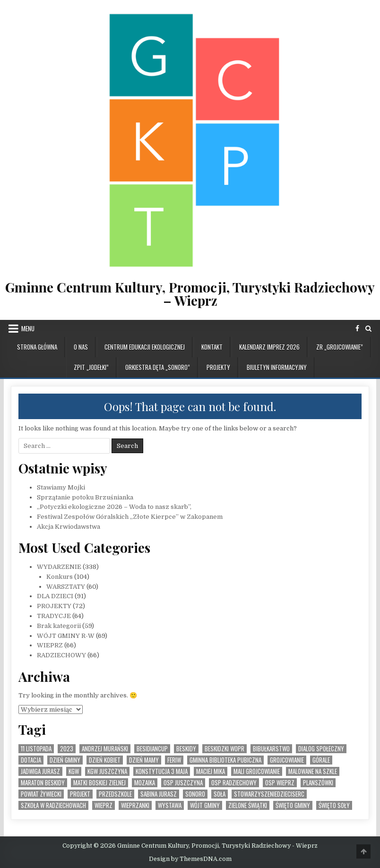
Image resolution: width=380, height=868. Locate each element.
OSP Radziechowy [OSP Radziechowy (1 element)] (234, 783)
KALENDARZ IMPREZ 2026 (269, 347)
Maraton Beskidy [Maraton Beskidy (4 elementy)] (43, 783)
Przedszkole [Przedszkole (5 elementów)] (115, 794)
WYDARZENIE (59, 567)
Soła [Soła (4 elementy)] (220, 794)
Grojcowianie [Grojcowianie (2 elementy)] (287, 760)
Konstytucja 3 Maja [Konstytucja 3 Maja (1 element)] (162, 771)
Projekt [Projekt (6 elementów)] (80, 794)
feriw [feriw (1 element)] (174, 760)
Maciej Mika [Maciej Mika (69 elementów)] (211, 771)
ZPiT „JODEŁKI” (91, 367)
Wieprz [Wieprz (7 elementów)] (104, 805)
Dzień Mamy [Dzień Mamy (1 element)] (144, 760)
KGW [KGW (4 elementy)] (74, 771)
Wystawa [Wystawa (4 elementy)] (170, 805)
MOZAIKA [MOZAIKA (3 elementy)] (145, 783)
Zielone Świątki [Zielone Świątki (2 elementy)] (248, 805)
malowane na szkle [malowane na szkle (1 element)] (313, 771)
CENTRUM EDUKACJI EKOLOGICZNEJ (145, 347)
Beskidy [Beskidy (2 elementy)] (186, 749)
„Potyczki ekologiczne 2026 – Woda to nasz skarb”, (114, 507)
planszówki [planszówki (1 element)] (318, 783)
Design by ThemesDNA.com (190, 859)
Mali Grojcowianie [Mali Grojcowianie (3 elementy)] (257, 771)
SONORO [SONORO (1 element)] (195, 794)
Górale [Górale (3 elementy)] (321, 760)
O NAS (81, 347)
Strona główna (37, 347)
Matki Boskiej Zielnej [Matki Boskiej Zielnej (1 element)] (99, 783)
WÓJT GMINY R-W (66, 636)
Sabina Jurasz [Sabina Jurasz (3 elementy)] (159, 794)
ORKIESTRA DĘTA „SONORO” (158, 367)
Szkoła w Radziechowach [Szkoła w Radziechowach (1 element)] (53, 805)
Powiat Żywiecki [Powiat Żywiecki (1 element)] (41, 794)
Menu (28, 328)
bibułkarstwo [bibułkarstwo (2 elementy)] (271, 749)
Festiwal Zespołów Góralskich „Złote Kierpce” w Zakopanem (130, 517)
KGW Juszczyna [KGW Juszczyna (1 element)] (107, 771)
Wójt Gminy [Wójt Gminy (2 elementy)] (205, 805)
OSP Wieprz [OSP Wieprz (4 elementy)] (280, 783)
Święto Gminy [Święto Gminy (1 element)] (293, 805)
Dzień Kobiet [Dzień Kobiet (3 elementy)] (105, 760)
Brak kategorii (59, 626)
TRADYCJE (54, 616)
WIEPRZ (50, 645)
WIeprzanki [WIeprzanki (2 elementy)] (135, 805)
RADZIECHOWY (61, 655)
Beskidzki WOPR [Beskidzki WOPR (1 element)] (225, 749)
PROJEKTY (218, 367)
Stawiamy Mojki (61, 487)
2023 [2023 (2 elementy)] (67, 749)
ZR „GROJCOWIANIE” (340, 347)
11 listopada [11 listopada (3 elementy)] (36, 749)
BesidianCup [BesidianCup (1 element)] (152, 749)
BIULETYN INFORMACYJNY (277, 367)
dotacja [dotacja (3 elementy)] (31, 760)
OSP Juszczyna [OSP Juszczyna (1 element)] (183, 783)
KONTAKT (212, 347)
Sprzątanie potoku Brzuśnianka (85, 497)
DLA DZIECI (55, 596)
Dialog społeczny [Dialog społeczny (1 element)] (321, 749)
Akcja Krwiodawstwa (69, 527)
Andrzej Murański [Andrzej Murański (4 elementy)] (105, 749)
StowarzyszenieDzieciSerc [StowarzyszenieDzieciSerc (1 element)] (269, 794)
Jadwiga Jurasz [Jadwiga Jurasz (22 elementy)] (40, 771)
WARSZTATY (66, 587)
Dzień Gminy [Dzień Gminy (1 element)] (65, 760)
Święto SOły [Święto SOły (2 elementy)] (334, 805)
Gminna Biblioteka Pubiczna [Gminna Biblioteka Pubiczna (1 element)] (225, 760)
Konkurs (60, 577)
